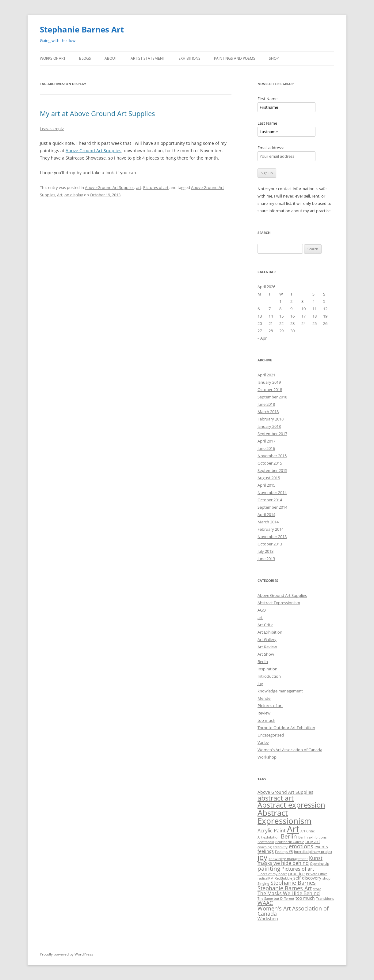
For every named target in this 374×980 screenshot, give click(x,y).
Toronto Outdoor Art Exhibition (286, 728)
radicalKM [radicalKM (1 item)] (265, 878)
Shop (274, 58)
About (111, 58)
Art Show (266, 654)
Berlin (263, 661)
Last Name (267, 123)
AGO (262, 610)
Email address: (271, 148)
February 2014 (271, 529)
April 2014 (266, 514)
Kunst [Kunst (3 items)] (316, 858)
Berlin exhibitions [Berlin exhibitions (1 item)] (312, 837)
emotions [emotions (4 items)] (301, 846)
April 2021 (266, 375)
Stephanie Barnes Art (82, 29)
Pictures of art (156, 187)
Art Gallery (267, 639)
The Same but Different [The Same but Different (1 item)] (276, 899)
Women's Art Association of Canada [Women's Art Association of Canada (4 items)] (293, 911)
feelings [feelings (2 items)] (266, 851)
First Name (267, 99)
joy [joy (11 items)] (262, 857)
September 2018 (272, 397)
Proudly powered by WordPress (67, 954)
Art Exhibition (270, 632)
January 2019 (269, 382)
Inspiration (267, 669)
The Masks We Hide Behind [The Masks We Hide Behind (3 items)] (289, 893)
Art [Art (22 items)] (293, 829)
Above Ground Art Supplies (93, 151)
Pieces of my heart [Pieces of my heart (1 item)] (272, 874)
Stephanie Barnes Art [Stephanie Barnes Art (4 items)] (285, 888)
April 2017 (266, 441)
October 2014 (270, 500)
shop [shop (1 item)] (326, 878)
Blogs (85, 58)
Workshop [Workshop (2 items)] (268, 919)
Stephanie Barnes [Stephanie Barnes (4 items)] (293, 883)
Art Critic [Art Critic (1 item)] (307, 831)
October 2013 (270, 544)
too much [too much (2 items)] (305, 898)
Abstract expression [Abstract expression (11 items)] (291, 805)
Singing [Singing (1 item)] (263, 884)
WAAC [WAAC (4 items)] (265, 903)
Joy (260, 684)
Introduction (269, 676)
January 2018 (269, 426)
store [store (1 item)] (317, 889)
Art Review (267, 647)
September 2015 (272, 470)
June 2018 (266, 404)
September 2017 (272, 434)
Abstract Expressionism (279, 603)
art (139, 187)
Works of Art (53, 58)
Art (60, 195)
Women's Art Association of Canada (290, 750)
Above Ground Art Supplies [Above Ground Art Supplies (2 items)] (285, 792)
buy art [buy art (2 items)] (313, 841)
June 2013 (266, 559)
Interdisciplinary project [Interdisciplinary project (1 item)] (313, 852)
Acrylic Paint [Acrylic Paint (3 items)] (272, 831)
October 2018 (270, 390)
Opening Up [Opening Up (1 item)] (320, 864)
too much (266, 720)
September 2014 (272, 507)
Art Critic (265, 625)
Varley (263, 742)
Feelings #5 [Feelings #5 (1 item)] (284, 852)
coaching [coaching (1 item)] (265, 847)
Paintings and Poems (235, 58)
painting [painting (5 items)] (269, 869)
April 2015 (266, 485)
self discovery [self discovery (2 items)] (307, 878)
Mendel (264, 698)
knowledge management (280, 691)
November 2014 (272, 492)
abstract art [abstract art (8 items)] (276, 798)
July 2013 (265, 551)
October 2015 (270, 463)
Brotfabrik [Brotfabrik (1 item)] (266, 842)
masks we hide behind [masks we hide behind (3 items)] (283, 863)
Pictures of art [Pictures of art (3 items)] (298, 869)
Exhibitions (189, 58)
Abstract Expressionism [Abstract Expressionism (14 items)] (284, 817)
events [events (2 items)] (321, 847)
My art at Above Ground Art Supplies (97, 113)
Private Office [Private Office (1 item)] (317, 874)
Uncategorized (271, 735)
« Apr (262, 338)
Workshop (267, 757)
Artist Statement (148, 58)
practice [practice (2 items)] (296, 874)
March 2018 (268, 412)
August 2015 (269, 478)
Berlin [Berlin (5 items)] (289, 836)
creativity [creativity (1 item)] (280, 847)
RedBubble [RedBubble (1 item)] (283, 878)
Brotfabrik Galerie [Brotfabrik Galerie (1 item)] (290, 842)
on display (74, 195)
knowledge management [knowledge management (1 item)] (288, 859)
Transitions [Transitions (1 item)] (325, 899)
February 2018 (271, 419)
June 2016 (266, 448)
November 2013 (272, 537)
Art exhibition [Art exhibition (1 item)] (269, 837)
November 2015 (272, 456)
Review (264, 713)
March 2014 (268, 522)
